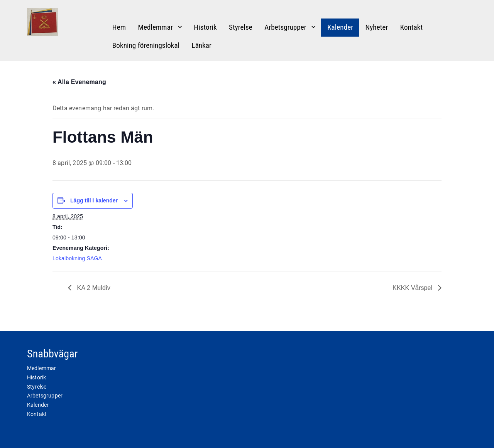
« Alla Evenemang (79, 82)
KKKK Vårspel (413, 288)
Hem (119, 27)
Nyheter (376, 27)
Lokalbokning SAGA (77, 258)
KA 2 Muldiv (93, 288)
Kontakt (412, 27)
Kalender (340, 27)
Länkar (202, 45)
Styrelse (241, 27)
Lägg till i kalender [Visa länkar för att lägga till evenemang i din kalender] (94, 200)
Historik (205, 27)
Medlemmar (155, 27)
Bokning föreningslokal (146, 45)
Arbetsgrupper (285, 27)
